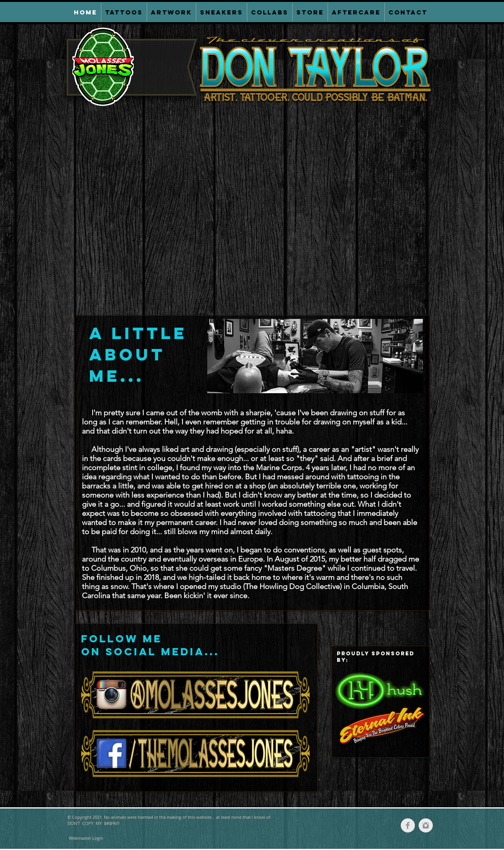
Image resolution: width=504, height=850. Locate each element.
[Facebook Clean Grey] (408, 825)
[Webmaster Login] (86, 839)
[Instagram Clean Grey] (426, 825)
